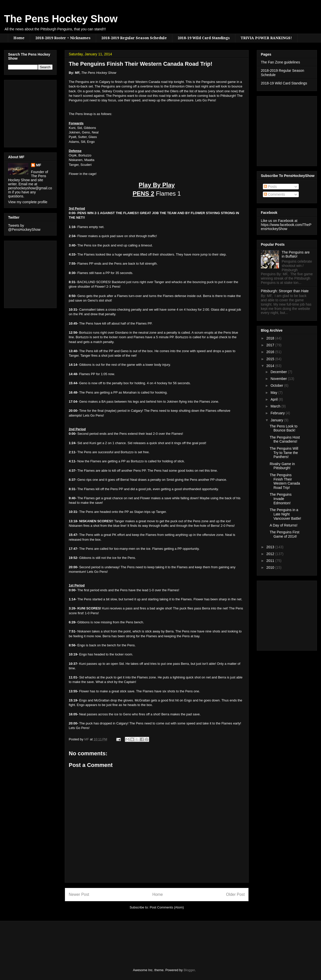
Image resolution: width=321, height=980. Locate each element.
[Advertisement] (23, 112)
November (279, 379)
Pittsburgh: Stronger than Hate (285, 291)
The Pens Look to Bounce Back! (284, 428)
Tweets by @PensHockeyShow (24, 227)
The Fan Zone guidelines (280, 62)
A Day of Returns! (284, 525)
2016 (271, 352)
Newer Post (79, 894)
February (278, 413)
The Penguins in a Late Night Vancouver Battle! (285, 514)
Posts (270, 187)
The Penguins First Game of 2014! (285, 534)
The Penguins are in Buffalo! (296, 254)
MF (39, 165)
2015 (271, 359)
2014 (271, 366)
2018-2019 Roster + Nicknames (63, 38)
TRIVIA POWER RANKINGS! (266, 38)
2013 (271, 547)
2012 (271, 554)
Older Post (235, 894)
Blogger (189, 970)
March (276, 406)
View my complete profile (28, 202)
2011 (271, 561)
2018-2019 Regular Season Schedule (134, 38)
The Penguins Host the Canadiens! (285, 439)
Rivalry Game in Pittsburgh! (282, 466)
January (277, 420)
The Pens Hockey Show (61, 19)
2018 (271, 338)
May (274, 393)
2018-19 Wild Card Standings (204, 38)
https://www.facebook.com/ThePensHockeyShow (286, 227)
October (277, 385)
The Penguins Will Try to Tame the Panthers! (284, 453)
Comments (274, 194)
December (279, 372)
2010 (271, 567)
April (274, 399)
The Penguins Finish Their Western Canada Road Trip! (285, 481)
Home (19, 38)
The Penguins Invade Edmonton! (281, 499)
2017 (271, 345)
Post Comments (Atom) (167, 907)
